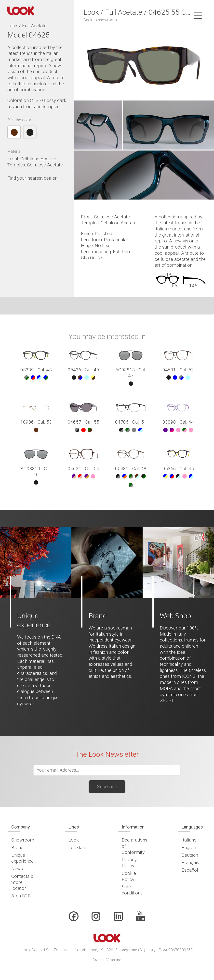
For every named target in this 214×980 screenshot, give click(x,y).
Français (190, 862)
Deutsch (190, 855)
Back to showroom (100, 20)
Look (74, 840)
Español (190, 870)
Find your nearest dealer (32, 178)
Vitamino (114, 960)
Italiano (189, 840)
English (189, 848)
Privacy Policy (129, 863)
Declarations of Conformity (134, 846)
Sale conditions (132, 890)
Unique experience (22, 858)
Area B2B (21, 896)
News (17, 869)
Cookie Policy (129, 876)
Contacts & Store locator (22, 882)
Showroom (23, 840)
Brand (17, 848)
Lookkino (78, 848)
